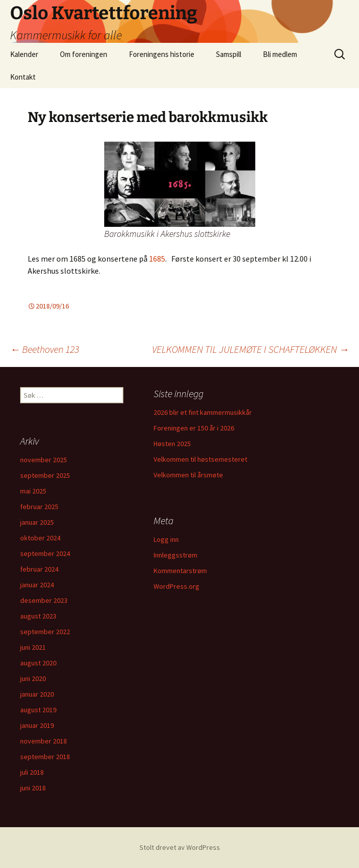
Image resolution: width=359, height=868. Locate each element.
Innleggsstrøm (175, 555)
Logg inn (166, 539)
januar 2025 (37, 522)
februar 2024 (39, 569)
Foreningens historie (162, 54)
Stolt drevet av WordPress (180, 847)
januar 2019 (37, 725)
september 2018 (45, 757)
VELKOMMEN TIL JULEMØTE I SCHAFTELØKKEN (250, 349)
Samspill (229, 54)
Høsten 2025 (172, 444)
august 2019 (38, 710)
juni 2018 (33, 788)
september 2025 (45, 475)
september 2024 (45, 553)
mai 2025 (33, 491)
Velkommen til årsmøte (188, 475)
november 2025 (44, 460)
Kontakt (23, 77)
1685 (157, 259)
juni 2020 (33, 678)
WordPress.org (176, 586)
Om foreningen (84, 54)
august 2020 (38, 663)
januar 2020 (37, 694)
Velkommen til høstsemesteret (200, 459)
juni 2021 (33, 647)
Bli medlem (280, 54)
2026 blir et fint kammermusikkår (203, 412)
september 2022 (45, 632)
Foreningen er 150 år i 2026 (194, 428)
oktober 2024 (40, 538)
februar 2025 (39, 507)
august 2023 (38, 616)
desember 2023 (44, 600)
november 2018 (44, 741)
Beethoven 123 (45, 349)
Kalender (24, 54)
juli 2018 (32, 772)
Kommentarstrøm (180, 571)
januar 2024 (37, 585)
